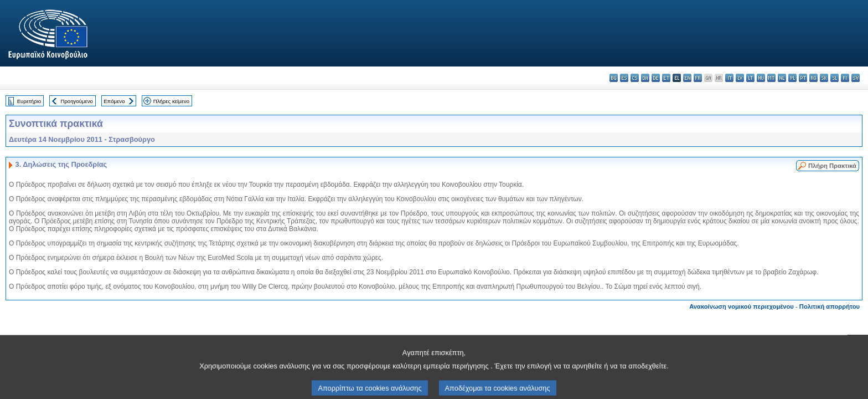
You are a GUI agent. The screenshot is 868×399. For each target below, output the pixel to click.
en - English (687, 78)
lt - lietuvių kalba (750, 78)
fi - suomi (845, 78)
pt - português (803, 78)
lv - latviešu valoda (740, 78)
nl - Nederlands (782, 78)
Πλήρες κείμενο (171, 101)
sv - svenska (856, 78)
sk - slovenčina (824, 78)
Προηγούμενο (76, 101)
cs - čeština (635, 78)
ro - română (813, 78)
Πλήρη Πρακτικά (832, 166)
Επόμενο (114, 101)
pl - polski (792, 78)
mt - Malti (771, 78)
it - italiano (729, 78)
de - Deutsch (656, 78)
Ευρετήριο (29, 101)
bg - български (614, 78)
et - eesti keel (666, 78)
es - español (624, 78)
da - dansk (645, 78)
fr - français (698, 78)
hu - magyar (761, 78)
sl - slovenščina (835, 78)
